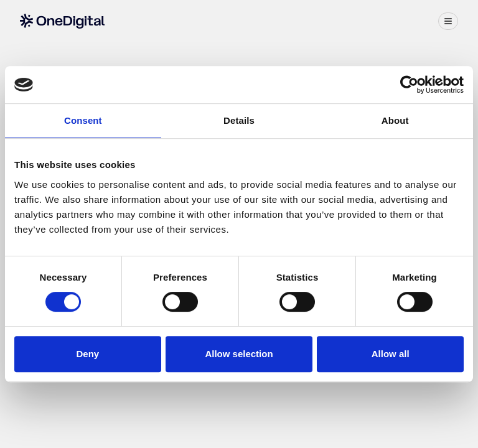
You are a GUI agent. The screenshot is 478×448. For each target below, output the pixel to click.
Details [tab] (239, 120)
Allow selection (239, 354)
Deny (87, 354)
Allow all (391, 354)
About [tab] (395, 120)
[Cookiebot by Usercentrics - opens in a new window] (409, 85)
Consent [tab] (83, 120)
